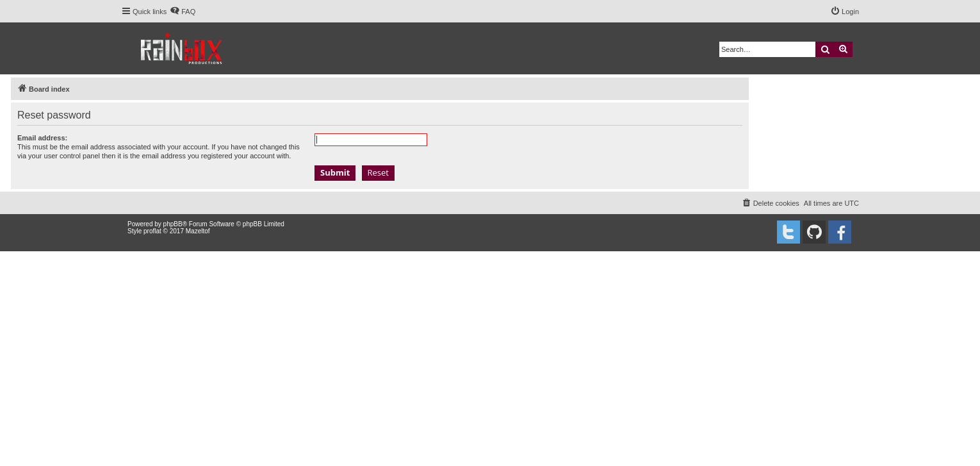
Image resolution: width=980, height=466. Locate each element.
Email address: (42, 138)
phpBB (173, 224)
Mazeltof (198, 231)
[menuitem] (183, 12)
